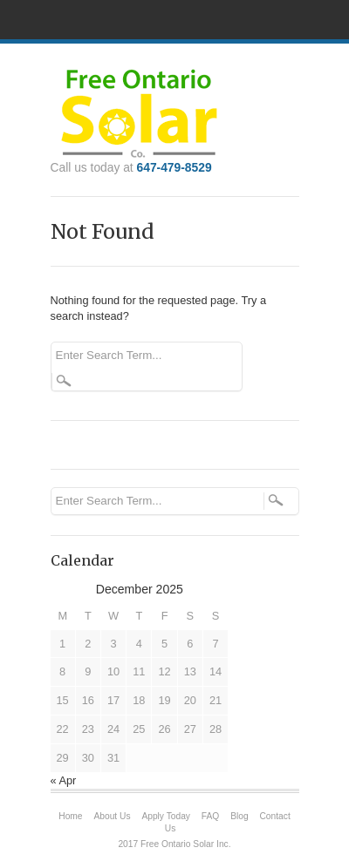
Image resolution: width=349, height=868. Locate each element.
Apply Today (166, 816)
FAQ (210, 816)
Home (70, 816)
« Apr (64, 780)
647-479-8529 (174, 167)
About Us (112, 816)
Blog (239, 816)
